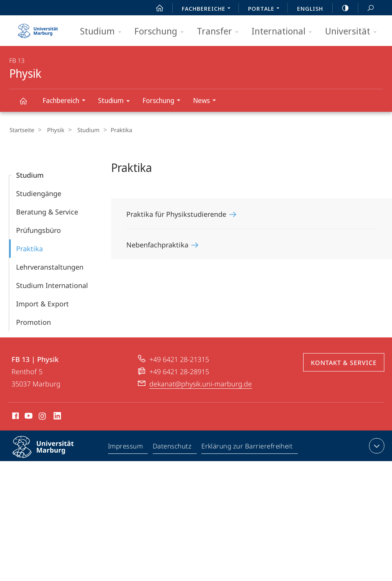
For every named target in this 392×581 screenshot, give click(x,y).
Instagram (43, 417)
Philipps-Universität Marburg (50, 453)
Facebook (15, 417)
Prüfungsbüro (38, 230)
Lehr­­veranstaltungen (50, 267)
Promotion (33, 322)
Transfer (220, 32)
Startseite (21, 130)
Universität (353, 32)
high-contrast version (341, 8)
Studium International (52, 285)
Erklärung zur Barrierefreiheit (247, 447)
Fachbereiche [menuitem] (208, 9)
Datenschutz (172, 447)
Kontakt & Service (344, 362)
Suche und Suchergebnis (366, 8)
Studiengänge (39, 193)
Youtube (28, 417)
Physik (28, 104)
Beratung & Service (47, 211)
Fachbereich (66, 101)
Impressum (126, 447)
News (207, 101)
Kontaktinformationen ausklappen (376, 445)
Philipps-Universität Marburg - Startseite (38, 28)
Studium (103, 32)
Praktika (29, 248)
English (310, 8)
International (284, 32)
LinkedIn (58, 417)
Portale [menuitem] (266, 9)
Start (155, 8)
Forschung (162, 32)
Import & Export (42, 303)
